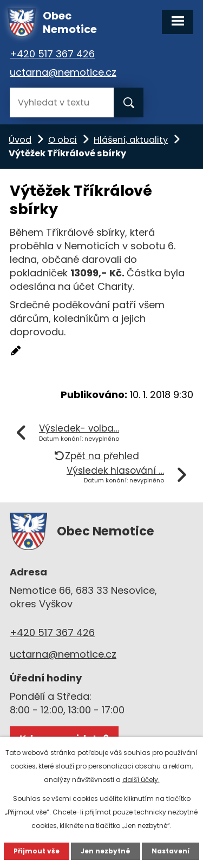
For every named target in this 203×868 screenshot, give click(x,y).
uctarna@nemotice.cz (63, 72)
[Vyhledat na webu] (62, 102)
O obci (63, 140)
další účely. (141, 780)
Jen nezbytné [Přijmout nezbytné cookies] (106, 851)
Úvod (20, 140)
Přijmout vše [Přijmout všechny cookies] (37, 851)
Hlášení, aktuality (131, 140)
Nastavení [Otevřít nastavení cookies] (171, 851)
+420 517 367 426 (52, 54)
